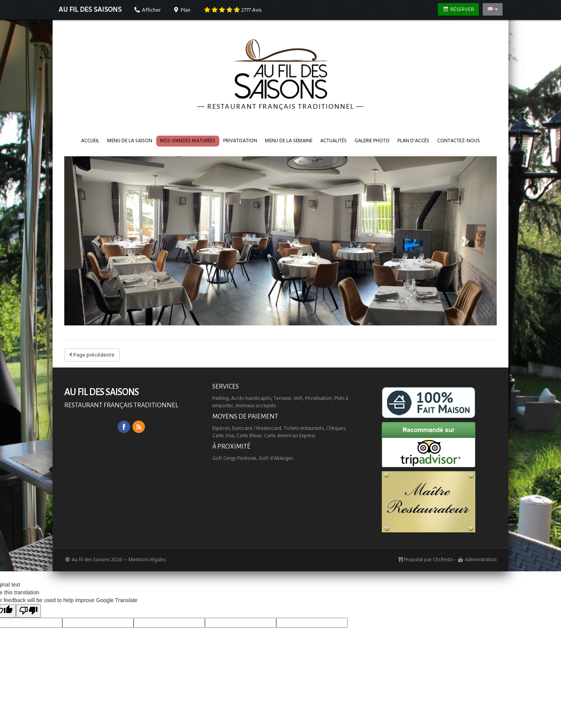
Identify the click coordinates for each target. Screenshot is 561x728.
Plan (182, 10)
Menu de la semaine (289, 141)
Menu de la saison (130, 141)
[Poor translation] (28, 611)
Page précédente (92, 355)
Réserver (459, 9)
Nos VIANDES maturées (188, 141)
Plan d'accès (413, 141)
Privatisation (240, 141)
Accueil (90, 141)
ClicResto (443, 560)
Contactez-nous (459, 141)
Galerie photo (372, 141)
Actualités (333, 141)
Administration (481, 560)
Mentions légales (147, 560)
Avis (233, 10)
